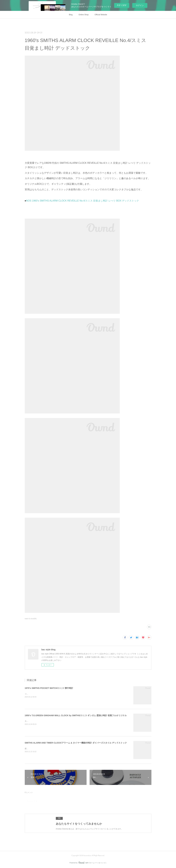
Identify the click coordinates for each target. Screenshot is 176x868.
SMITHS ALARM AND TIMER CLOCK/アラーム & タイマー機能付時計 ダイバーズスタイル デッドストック (76, 743)
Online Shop (84, 15)
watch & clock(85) (31, 619)
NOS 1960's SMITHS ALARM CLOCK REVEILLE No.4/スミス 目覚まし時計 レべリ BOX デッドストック (82, 201)
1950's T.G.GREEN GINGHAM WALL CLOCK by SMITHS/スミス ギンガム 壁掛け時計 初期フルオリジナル (76, 715)
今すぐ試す (122, 5)
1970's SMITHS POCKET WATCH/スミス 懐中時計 (49, 688)
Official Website (101, 15)
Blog (71, 15)
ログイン (140, 5)
